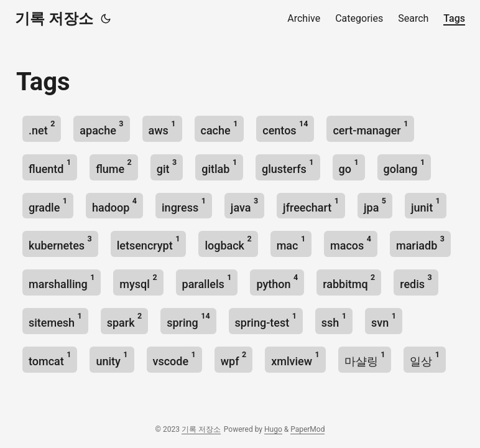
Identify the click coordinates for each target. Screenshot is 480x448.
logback (228, 243)
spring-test (266, 320)
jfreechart (311, 205)
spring (188, 320)
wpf (233, 359)
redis (416, 282)
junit (426, 205)
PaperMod (307, 429)
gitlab (219, 166)
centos (285, 128)
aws (162, 128)
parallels (207, 282)
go (349, 166)
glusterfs (288, 166)
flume (114, 166)
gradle (48, 205)
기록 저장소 (54, 19)
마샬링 (365, 359)
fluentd (50, 166)
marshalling (62, 282)
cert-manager (370, 128)
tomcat (50, 359)
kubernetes (60, 243)
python (277, 282)
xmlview (295, 359)
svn (384, 320)
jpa (375, 205)
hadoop (114, 205)
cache (219, 128)
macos (351, 243)
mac (291, 243)
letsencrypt (149, 243)
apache (101, 128)
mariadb (420, 243)
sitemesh (55, 320)
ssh (334, 320)
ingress (184, 205)
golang (404, 166)
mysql (138, 282)
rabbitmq (349, 282)
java (244, 205)
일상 (425, 359)
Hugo (273, 429)
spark (124, 320)
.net (42, 128)
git (167, 166)
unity (112, 359)
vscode (174, 359)
